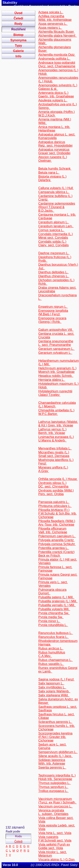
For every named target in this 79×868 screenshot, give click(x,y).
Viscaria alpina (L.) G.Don (57, 860)
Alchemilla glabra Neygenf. (58, 36)
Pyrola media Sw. (51, 617)
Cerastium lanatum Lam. (56, 226)
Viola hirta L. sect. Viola (55, 833)
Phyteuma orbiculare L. (55, 506)
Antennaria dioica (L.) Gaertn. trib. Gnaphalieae (56, 95)
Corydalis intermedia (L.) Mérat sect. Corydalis (55, 236)
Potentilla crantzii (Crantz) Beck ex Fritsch (56, 554)
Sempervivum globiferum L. (58, 752)
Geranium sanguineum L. (56, 349)
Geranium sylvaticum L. (55, 353)
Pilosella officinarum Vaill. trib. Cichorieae (53, 530)
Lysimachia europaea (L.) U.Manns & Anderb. (56, 439)
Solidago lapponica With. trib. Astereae (52, 762)
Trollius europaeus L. (53, 791)
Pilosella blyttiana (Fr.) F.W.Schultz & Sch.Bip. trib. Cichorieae (57, 513)
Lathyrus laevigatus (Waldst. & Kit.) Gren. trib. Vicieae (58, 424)
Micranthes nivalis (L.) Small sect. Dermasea (54, 454)
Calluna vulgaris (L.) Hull (56, 188)
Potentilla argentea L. (54, 548)
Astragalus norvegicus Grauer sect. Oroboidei (54, 151)
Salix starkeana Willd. (54, 695)
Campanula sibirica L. (54, 192)
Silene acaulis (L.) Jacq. (55, 756)
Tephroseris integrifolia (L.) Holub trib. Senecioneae (57, 777)
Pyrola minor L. (49, 621)
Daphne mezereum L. (54, 253)
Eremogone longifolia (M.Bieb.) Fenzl (53, 312)
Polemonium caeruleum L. (57, 536)
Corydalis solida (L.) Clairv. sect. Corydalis (53, 243)
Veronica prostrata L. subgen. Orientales (53, 812)
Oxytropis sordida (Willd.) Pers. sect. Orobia (56, 492)
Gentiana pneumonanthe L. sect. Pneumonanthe (56, 343)
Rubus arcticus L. (51, 648)
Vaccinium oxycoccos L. (55, 806)
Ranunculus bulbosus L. (56, 633)
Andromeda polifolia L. (54, 59)
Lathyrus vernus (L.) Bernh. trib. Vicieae (52, 431)
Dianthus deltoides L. (53, 272)
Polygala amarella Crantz (56, 540)
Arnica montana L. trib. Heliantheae (54, 129)
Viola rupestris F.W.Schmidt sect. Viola (55, 839)
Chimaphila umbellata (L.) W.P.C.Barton (56, 412)
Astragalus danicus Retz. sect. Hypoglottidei (55, 144)
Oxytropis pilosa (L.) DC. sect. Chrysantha (53, 485)
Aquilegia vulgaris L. (53, 100)
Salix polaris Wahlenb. (54, 691)
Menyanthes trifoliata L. (55, 448)
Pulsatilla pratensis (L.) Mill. (58, 601)
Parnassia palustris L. (54, 502)
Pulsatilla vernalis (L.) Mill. (57, 605)
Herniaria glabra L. (52, 380)
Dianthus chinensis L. (54, 276)
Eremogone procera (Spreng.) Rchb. (52, 320)
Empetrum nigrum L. (53, 307)
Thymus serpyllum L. (53, 787)
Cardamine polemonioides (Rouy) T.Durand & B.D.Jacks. (57, 207)
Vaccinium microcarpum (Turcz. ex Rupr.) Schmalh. (57, 801)
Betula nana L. (49, 173)
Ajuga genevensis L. (53, 24)
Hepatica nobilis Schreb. (56, 376)
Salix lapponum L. (51, 683)
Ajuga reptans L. (50, 28)
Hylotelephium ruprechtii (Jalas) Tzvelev (55, 393)
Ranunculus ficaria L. (53, 637)
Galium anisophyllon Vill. (56, 330)
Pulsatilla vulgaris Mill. (54, 609)
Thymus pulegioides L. (55, 783)
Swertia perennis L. (52, 767)
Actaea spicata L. (51, 12)
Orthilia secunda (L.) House (58, 479)
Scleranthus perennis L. (55, 722)
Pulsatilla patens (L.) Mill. (56, 597)
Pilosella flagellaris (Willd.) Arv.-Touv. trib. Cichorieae (57, 523)
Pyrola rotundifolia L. (53, 625)
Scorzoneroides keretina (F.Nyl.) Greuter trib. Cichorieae (55, 737)
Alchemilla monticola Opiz (57, 55)
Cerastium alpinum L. (54, 222)
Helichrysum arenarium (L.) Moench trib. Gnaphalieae (57, 370)
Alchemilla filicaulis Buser (56, 32)
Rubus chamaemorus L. (55, 660)
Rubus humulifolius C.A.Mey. (52, 654)
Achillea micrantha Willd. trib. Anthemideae (55, 18)
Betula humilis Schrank (55, 169)
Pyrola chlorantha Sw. (54, 613)
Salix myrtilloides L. (52, 687)
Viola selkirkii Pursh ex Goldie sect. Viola (54, 846)
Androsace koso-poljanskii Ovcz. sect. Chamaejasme (57, 64)
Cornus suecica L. (51, 230)
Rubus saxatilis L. (51, 664)
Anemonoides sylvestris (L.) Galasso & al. (58, 87)
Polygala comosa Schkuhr (57, 544)
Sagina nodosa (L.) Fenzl (56, 679)
